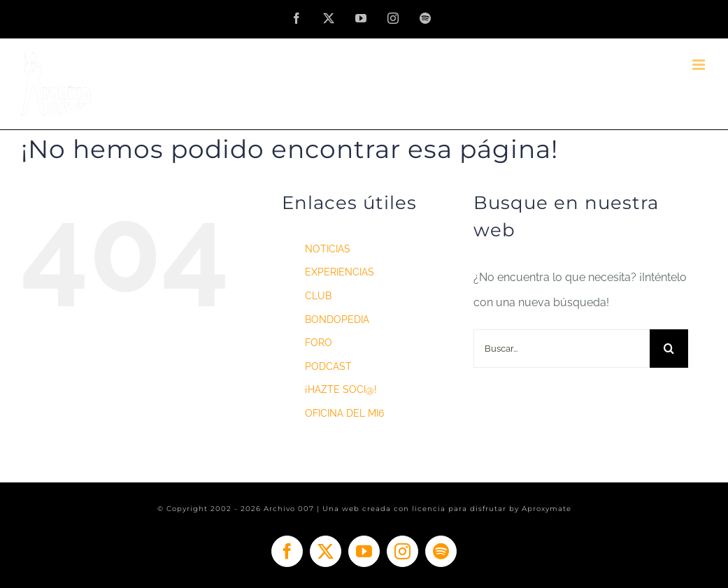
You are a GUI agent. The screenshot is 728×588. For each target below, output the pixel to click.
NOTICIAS (328, 249)
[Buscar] (669, 349)
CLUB (318, 296)
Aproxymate (547, 509)
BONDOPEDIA (337, 320)
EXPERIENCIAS (340, 272)
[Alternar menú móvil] (700, 65)
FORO (319, 343)
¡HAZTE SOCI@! (341, 389)
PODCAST (328, 366)
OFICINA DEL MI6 (344, 413)
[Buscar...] (562, 349)
